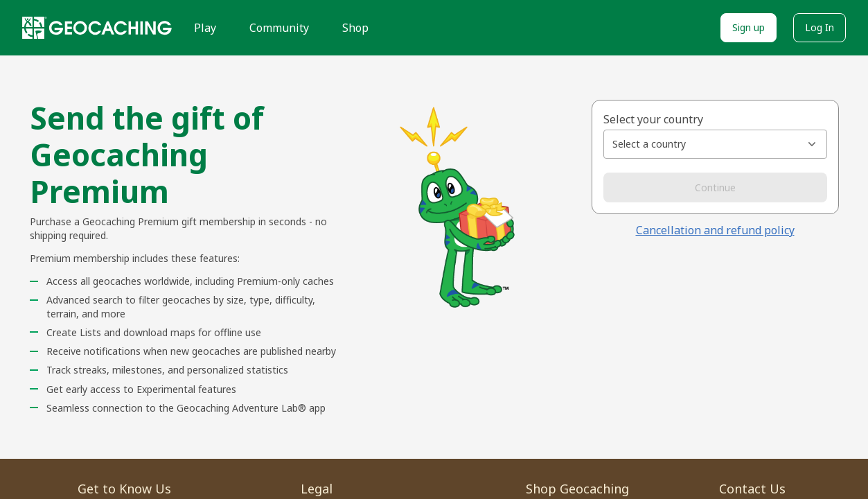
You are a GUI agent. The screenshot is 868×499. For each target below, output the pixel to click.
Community (279, 28)
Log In (820, 27)
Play (205, 28)
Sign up (749, 27)
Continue (715, 187)
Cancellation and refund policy (715, 230)
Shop (355, 28)
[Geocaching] (97, 28)
